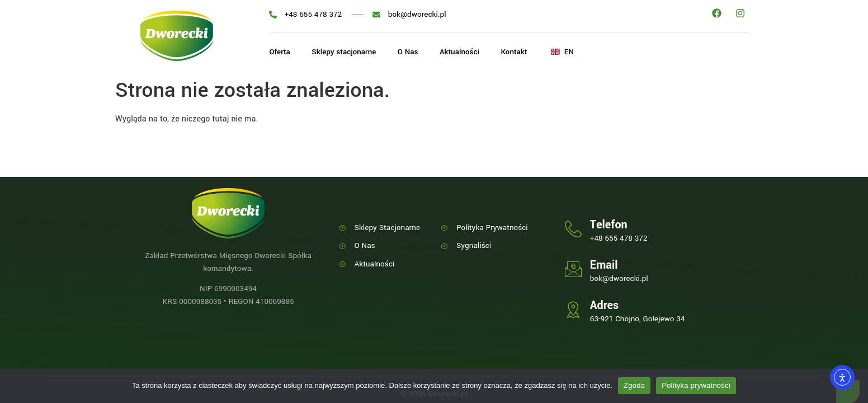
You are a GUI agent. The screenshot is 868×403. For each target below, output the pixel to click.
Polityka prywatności (696, 385)
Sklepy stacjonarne (345, 52)
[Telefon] (573, 229)
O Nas (410, 52)
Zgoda (634, 385)
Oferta (280, 52)
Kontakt (519, 52)
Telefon (609, 225)
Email (604, 265)
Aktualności (463, 52)
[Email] (573, 269)
